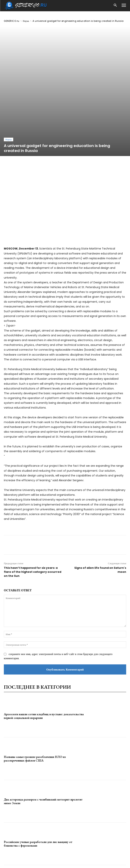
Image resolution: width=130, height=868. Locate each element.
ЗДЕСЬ (36, 857)
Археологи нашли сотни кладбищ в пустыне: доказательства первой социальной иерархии (44, 659)
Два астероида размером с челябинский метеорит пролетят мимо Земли (43, 744)
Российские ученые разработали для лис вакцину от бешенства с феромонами (38, 787)
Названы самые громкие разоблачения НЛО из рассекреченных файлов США (35, 702)
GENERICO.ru (12, 21)
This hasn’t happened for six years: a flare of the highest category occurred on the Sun (33, 515)
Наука (26, 21)
